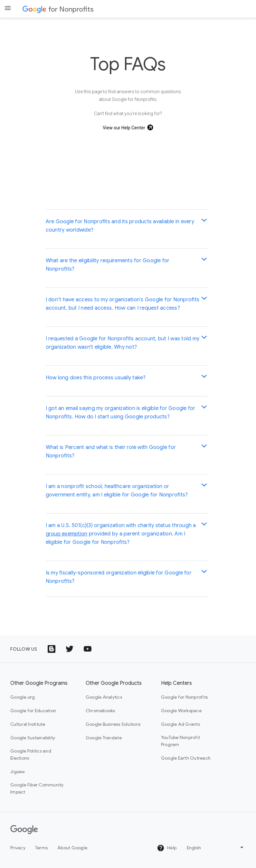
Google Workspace (181, 711)
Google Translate (104, 738)
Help (167, 848)
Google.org (23, 697)
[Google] (24, 830)
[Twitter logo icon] (70, 649)
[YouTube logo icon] (88, 649)
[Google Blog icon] (52, 649)
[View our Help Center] (128, 128)
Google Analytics (104, 697)
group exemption (67, 534)
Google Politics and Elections (31, 754)
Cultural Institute (28, 724)
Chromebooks (100, 711)
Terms (41, 848)
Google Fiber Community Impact (37, 788)
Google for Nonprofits (184, 697)
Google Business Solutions (113, 724)
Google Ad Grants (180, 724)
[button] (127, 226)
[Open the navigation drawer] (8, 8)
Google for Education (33, 711)
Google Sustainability (33, 738)
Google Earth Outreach (186, 758)
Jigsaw (18, 772)
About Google (72, 848)
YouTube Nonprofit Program (180, 741)
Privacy (18, 848)
